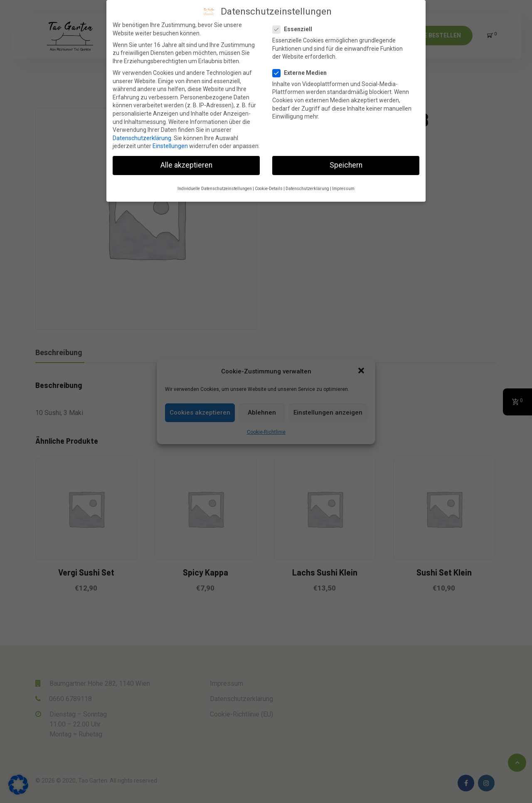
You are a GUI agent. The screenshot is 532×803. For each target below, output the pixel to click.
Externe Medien (302, 73)
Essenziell (295, 29)
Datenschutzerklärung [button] (307, 189)
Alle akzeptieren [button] (186, 165)
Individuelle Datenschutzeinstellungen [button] (215, 189)
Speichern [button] (346, 165)
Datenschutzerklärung (142, 138)
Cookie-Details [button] (269, 189)
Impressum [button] (343, 189)
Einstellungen (170, 146)
